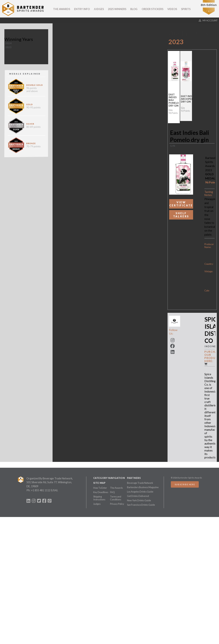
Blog (134, 9)
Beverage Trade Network (140, 483)
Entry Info (82, 9)
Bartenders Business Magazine (143, 487)
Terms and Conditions (116, 498)
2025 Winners (117, 9)
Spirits (186, 9)
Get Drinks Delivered (138, 496)
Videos (172, 9)
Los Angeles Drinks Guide (140, 492)
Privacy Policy (117, 504)
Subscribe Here (185, 484)
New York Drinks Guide (139, 500)
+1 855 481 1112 (41, 490)
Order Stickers (152, 9)
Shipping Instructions (99, 498)
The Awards (62, 9)
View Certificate (181, 204)
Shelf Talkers (181, 215)
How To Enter (100, 488)
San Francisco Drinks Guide (141, 505)
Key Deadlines (101, 492)
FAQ (112, 492)
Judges (99, 9)
